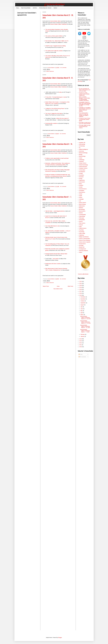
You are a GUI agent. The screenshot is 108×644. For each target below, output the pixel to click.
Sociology (81, 245)
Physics (81, 221)
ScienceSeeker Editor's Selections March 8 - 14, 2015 (85, 326)
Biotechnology (82, 156)
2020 (81, 285)
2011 (81, 345)
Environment (82, 182)
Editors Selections (50, 71)
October (83, 301)
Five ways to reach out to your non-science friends (85, 123)
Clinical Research (83, 167)
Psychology (82, 232)
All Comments (82, 357)
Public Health (82, 233)
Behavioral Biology (83, 153)
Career (81, 158)
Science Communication (84, 239)
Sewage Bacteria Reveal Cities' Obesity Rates (56, 254)
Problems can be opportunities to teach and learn (57, 158)
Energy (81, 179)
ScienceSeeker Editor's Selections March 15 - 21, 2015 (85, 322)
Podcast (81, 225)
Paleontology (82, 216)
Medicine (81, 208)
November (83, 299)
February (83, 334)
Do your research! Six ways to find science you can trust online (85, 90)
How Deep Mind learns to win (52, 226)
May (82, 311)
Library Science (83, 203)
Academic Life (82, 143)
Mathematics (82, 206)
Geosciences (82, 192)
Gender (81, 187)
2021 (81, 283)
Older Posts (70, 286)
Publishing (81, 235)
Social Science (82, 244)
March (82, 315)
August (82, 305)
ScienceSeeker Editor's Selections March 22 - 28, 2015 (85, 318)
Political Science (83, 228)
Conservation (82, 170)
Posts (81, 354)
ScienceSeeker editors (56, 21)
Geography (82, 191)
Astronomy (81, 151)
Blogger (60, 638)
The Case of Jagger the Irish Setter (54, 113)
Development (82, 172)
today (60, 92)
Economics (82, 175)
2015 (81, 295)
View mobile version (58, 289)
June (82, 309)
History (81, 197)
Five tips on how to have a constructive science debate (85, 119)
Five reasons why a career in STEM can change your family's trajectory (84, 115)
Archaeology (82, 146)
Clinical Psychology (83, 165)
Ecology (81, 173)
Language (81, 199)
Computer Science (83, 168)
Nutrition (81, 213)
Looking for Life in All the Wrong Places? (55, 108)
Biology (81, 155)
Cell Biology (82, 160)
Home (18, 8)
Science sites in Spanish (85, 242)
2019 (81, 287)
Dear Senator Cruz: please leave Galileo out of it (57, 41)
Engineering (82, 180)
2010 (81, 347)
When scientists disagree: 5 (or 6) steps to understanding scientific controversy (84, 99)
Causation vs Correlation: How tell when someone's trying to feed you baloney (85, 109)
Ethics (80, 184)
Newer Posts (46, 286)
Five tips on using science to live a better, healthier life (84, 94)
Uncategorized (82, 249)
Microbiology (82, 209)
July (82, 307)
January (83, 336)
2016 (81, 293)
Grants (81, 194)
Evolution (81, 185)
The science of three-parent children (54, 36)
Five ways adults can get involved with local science (85, 127)
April (82, 313)
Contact (55, 8)
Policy (80, 227)
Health (81, 196)
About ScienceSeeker (26, 8)
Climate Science (83, 163)
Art (80, 148)
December (83, 297)
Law (80, 201)
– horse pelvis (55, 259)
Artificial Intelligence (84, 149)
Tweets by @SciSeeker (83, 274)
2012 (81, 343)
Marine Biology (82, 204)
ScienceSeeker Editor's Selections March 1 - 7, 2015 (85, 331)
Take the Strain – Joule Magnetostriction (55, 211)
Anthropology (82, 144)
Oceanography (82, 215)
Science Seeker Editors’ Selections (59, 24)
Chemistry (81, 161)
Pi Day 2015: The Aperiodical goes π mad (56, 97)
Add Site (35, 8)
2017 (81, 291)
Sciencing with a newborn (51, 123)
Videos (81, 252)
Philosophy (82, 218)
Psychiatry (81, 230)
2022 (81, 281)
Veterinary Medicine (84, 251)
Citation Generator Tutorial (45, 8)
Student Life (82, 247)
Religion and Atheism (84, 237)
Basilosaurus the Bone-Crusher (53, 264)
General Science (83, 189)
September (83, 303)
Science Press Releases (85, 240)
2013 (81, 341)
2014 (81, 339)
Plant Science (82, 223)
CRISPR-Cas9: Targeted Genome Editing (55, 46)
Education (81, 177)
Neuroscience (82, 211)
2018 (81, 289)
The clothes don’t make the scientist (54, 51)
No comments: (63, 68)
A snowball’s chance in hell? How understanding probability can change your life (85, 104)
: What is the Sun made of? (62, 118)
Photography (82, 220)
